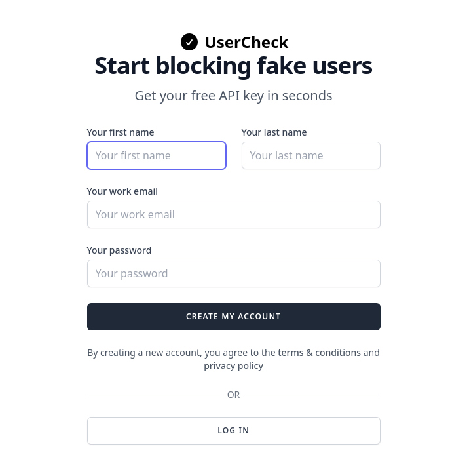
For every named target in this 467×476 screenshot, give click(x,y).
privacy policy (233, 366)
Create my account (233, 316)
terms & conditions (319, 352)
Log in (233, 430)
